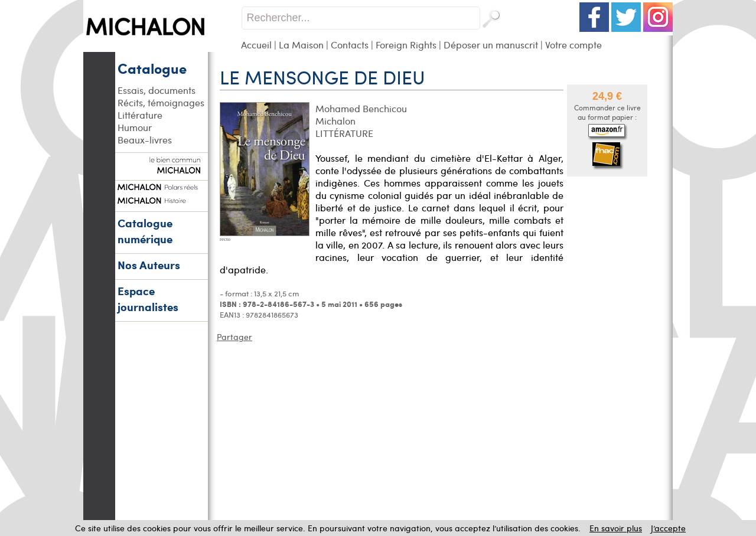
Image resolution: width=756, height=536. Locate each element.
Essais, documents (157, 90)
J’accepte (668, 528)
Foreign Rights (406, 45)
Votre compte (573, 45)
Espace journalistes (148, 299)
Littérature (140, 115)
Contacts (350, 45)
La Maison (301, 45)
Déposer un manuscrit (491, 45)
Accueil (256, 45)
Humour (135, 127)
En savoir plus (616, 528)
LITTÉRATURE (344, 133)
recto (225, 239)
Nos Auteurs (149, 265)
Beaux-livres (145, 140)
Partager (234, 337)
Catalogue (152, 68)
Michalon (335, 121)
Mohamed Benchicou (361, 108)
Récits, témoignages (161, 102)
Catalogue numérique (145, 231)
